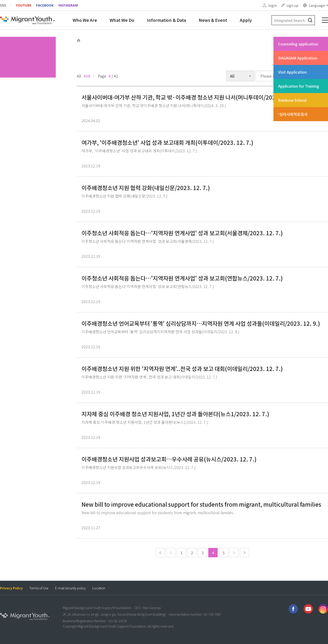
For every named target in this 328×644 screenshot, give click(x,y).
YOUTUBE (23, 5)
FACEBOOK (45, 5)
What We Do (122, 20)
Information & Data (166, 20)
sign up (293, 5)
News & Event (213, 20)
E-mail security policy (70, 588)
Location (99, 588)
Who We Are (85, 20)
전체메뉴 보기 (325, 20)
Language (317, 5)
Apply (246, 20)
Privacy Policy (11, 588)
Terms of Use (39, 588)
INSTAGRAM (68, 5)
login (272, 5)
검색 (310, 20)
